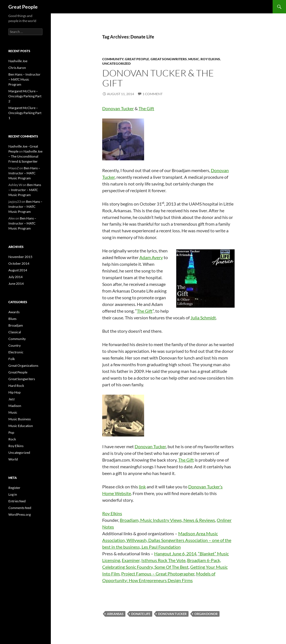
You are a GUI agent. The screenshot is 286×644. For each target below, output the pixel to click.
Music (194, 59)
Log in (13, 494)
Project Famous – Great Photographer (158, 574)
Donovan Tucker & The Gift (158, 78)
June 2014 (16, 284)
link (142, 487)
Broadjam (16, 325)
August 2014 (18, 270)
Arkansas (115, 614)
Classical (15, 332)
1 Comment (152, 94)
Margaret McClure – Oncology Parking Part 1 (25, 113)
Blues (12, 319)
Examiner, (131, 560)
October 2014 (19, 263)
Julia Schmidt (203, 318)
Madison (15, 406)
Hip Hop (15, 392)
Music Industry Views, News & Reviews (178, 520)
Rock (12, 439)
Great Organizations (23, 366)
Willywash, (137, 540)
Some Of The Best (171, 567)
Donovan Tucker (118, 108)
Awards (14, 312)
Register (14, 488)
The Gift (146, 108)
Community (113, 59)
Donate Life (141, 614)
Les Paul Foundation (161, 547)
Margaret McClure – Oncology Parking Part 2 (25, 96)
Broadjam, (130, 520)
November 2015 (20, 257)
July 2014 (16, 277)
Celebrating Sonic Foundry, (128, 567)
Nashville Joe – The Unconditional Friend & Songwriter (25, 156)
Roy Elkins (210, 59)
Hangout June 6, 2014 (175, 553)
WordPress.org (20, 514)
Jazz (12, 399)
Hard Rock (16, 386)
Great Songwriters (169, 59)
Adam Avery (151, 257)
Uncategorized (116, 63)
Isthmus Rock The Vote (163, 560)
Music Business (20, 419)
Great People (23, 7)
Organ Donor (206, 614)
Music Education (21, 426)
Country (15, 345)
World (13, 459)
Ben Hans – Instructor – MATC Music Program (24, 79)
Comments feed (20, 508)
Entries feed (17, 501)
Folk (12, 359)
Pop (11, 432)
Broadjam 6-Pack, (204, 560)
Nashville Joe (18, 61)
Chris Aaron (17, 68)
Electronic (16, 352)
